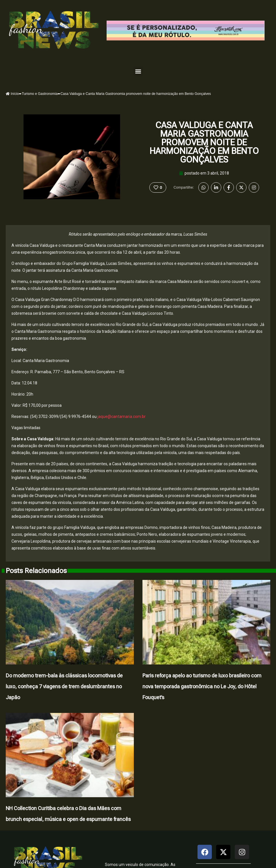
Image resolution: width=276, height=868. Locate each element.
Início (12, 94)
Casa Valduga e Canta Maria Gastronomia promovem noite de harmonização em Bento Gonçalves (204, 142)
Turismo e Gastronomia (40, 94)
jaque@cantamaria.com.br (122, 417)
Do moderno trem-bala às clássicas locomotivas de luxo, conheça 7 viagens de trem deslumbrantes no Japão (64, 686)
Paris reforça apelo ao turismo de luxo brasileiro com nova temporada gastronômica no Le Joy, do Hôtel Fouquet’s (202, 686)
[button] (138, 71)
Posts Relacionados (36, 571)
